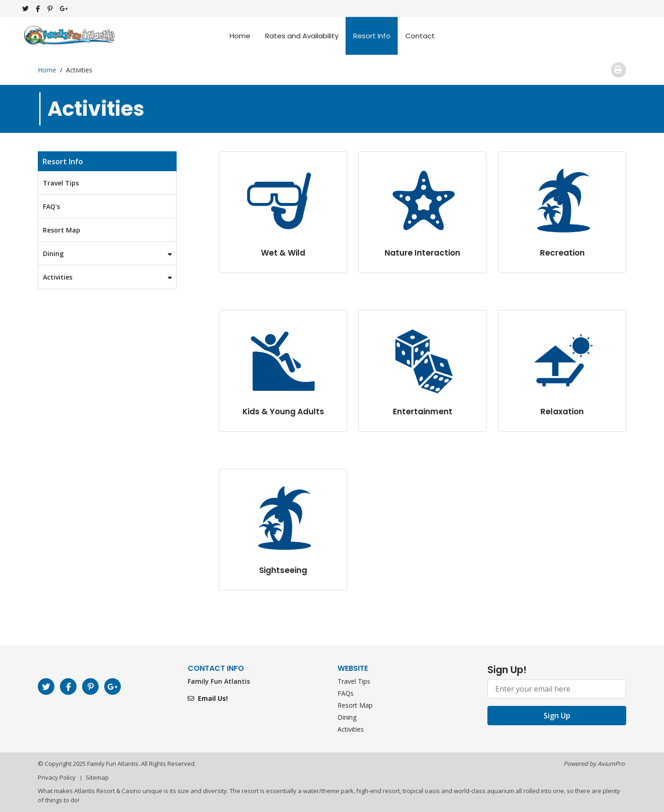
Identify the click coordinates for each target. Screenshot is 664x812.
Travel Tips (61, 183)
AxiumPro (611, 764)
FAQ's (51, 206)
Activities (110, 277)
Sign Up (557, 716)
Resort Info (372, 36)
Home (240, 36)
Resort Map (62, 230)
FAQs (346, 693)
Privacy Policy (57, 777)
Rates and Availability (302, 36)
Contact (420, 36)
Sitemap (97, 777)
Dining (110, 254)
